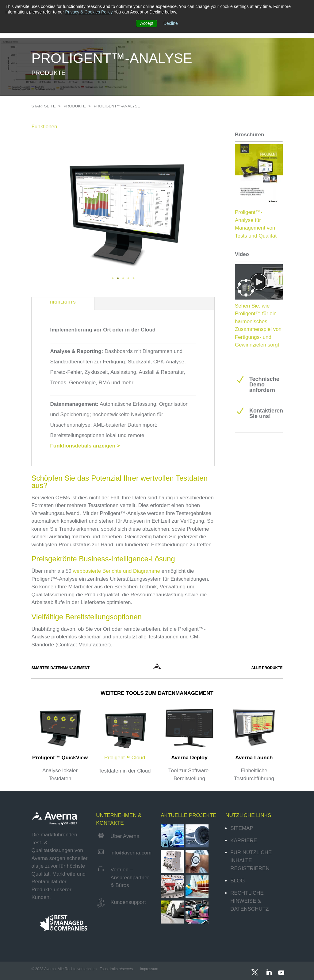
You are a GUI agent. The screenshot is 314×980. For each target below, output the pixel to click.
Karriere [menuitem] (244, 841)
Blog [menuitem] (237, 881)
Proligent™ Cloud (125, 758)
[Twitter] (255, 971)
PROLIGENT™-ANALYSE (117, 106)
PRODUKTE (75, 106)
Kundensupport (128, 902)
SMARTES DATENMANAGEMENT (60, 668)
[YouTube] (280, 971)
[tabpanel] (123, 208)
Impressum (149, 969)
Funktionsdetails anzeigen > (85, 446)
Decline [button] (171, 23)
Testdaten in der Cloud (124, 771)
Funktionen (44, 127)
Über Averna (125, 836)
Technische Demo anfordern (264, 385)
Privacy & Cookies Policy (89, 12)
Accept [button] (147, 23)
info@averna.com (131, 853)
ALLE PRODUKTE (267, 668)
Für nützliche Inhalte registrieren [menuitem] (251, 860)
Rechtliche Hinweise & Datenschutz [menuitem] (249, 901)
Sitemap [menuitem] (242, 828)
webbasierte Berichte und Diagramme (117, 571)
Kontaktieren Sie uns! (266, 413)
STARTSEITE (44, 106)
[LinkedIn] (268, 971)
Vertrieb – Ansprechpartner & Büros (130, 877)
